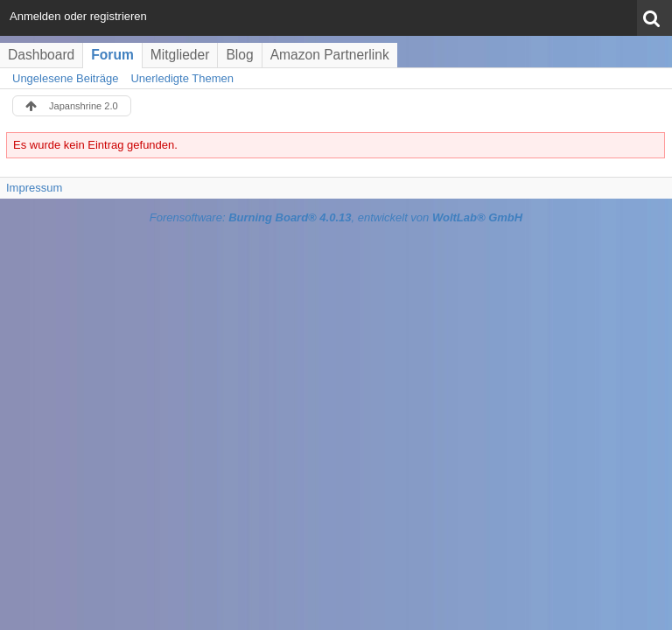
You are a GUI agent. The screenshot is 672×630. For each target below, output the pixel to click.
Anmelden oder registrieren (78, 16)
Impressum (34, 188)
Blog (239, 55)
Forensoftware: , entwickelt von (336, 217)
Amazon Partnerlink (330, 55)
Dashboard (41, 55)
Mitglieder (180, 55)
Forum (112, 55)
